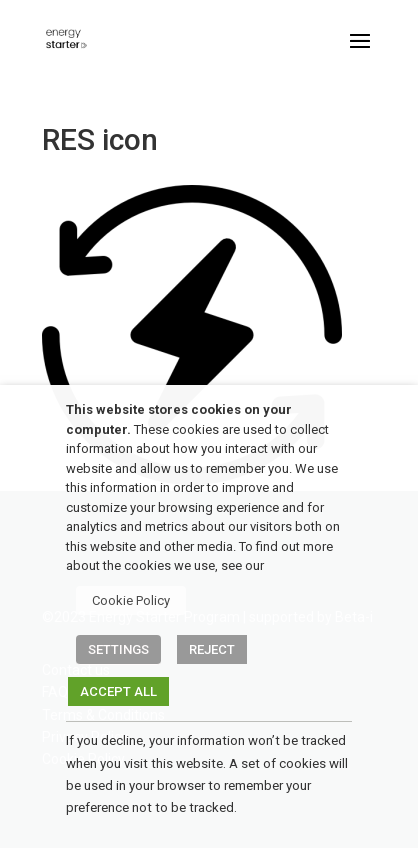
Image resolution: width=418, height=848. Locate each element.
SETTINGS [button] (118, 649)
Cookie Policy (131, 600)
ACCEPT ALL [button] (118, 691)
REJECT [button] (212, 649)
